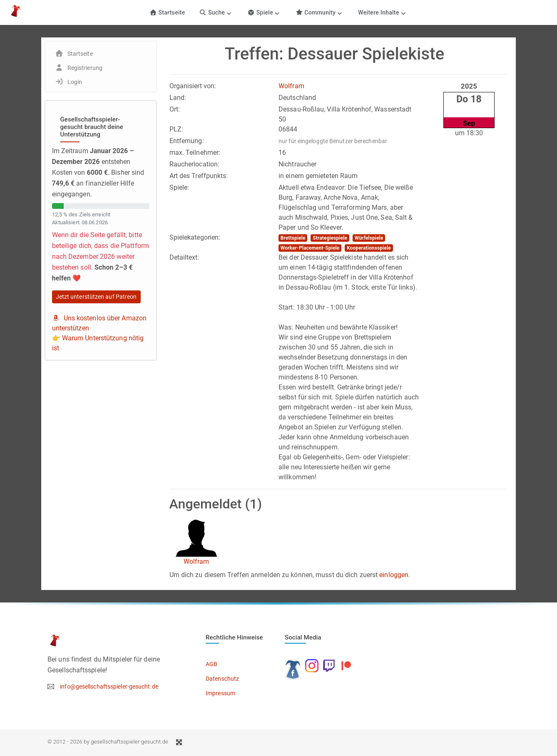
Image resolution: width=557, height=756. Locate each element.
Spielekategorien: (195, 237)
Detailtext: (184, 257)
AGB (211, 664)
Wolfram (291, 86)
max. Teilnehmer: (195, 152)
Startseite (167, 12)
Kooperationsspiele (369, 248)
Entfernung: (187, 141)
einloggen (394, 575)
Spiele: (179, 187)
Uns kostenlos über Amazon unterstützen (99, 323)
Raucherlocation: (195, 164)
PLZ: (176, 129)
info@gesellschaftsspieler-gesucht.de (109, 687)
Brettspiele (293, 238)
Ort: (175, 109)
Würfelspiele (369, 238)
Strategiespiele (330, 238)
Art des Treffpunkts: (199, 176)
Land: (178, 98)
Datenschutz (222, 679)
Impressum (220, 693)
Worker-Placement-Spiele (310, 248)
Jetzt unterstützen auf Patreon (96, 297)
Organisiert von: (193, 86)
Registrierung (85, 68)
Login (75, 82)
